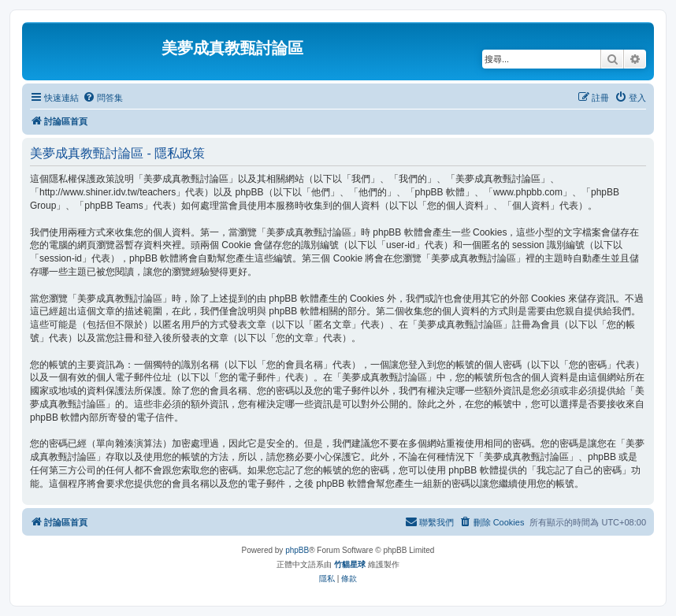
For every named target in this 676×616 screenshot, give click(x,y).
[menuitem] (103, 98)
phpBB (297, 550)
